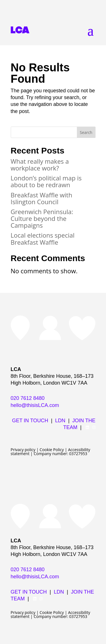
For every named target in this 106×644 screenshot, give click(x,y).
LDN (60, 421)
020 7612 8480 (28, 398)
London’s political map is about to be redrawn (46, 181)
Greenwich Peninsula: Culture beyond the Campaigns (42, 218)
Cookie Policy (52, 450)
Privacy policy (23, 450)
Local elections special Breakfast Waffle (43, 238)
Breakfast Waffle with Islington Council (42, 198)
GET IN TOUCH (30, 421)
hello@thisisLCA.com (35, 405)
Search (86, 132)
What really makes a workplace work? (40, 165)
